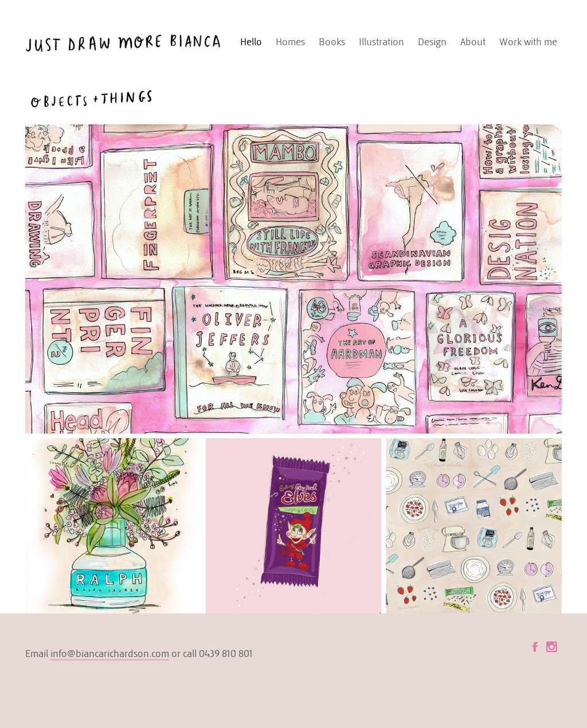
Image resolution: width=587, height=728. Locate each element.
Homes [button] (290, 42)
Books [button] (332, 42)
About (473, 42)
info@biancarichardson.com (110, 654)
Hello (251, 42)
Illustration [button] (381, 42)
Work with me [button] (528, 42)
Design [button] (432, 42)
